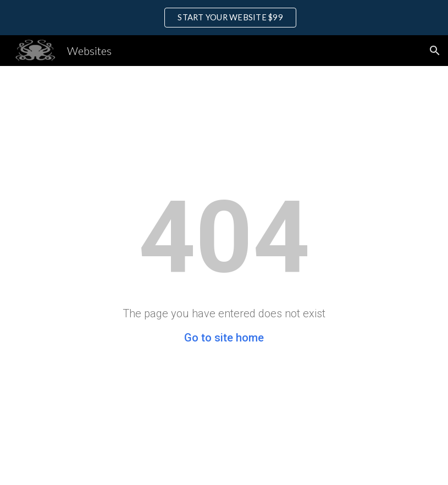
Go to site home (224, 338)
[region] (224, 18)
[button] (435, 51)
